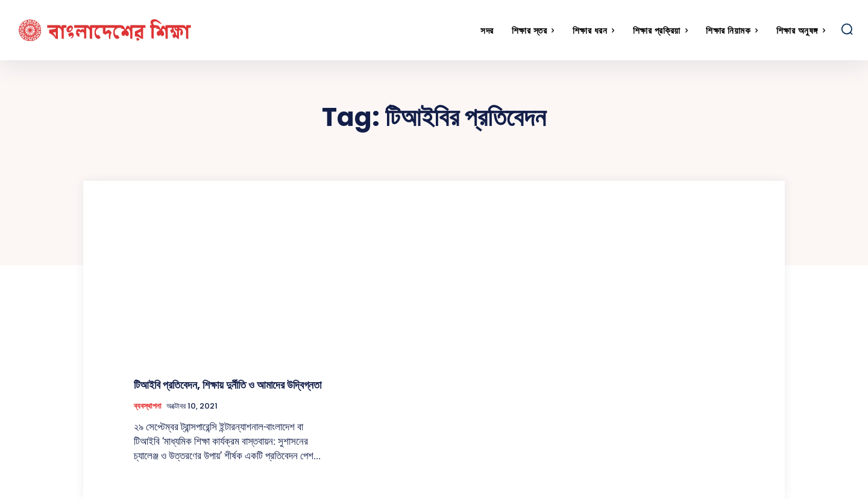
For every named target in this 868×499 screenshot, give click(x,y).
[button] (847, 29)
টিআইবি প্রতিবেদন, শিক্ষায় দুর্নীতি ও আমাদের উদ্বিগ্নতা (228, 385)
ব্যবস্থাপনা (148, 406)
